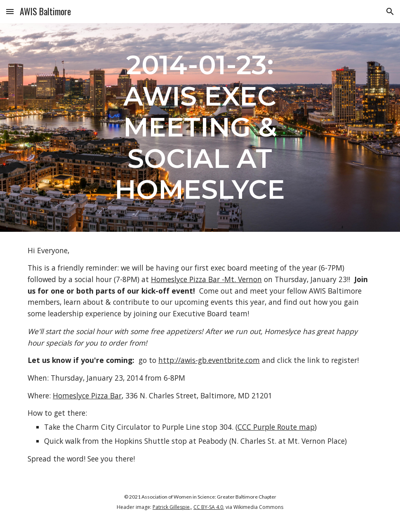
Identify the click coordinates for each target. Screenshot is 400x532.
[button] (10, 11)
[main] (200, 127)
